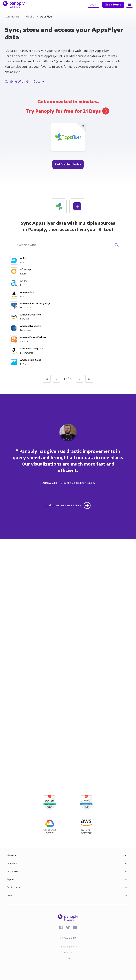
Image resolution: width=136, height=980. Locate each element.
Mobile (30, 16)
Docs (37, 81)
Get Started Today (68, 164)
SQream (66, 938)
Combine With (15, 81)
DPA (68, 958)
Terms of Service (68, 947)
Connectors (12, 16)
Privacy (68, 953)
